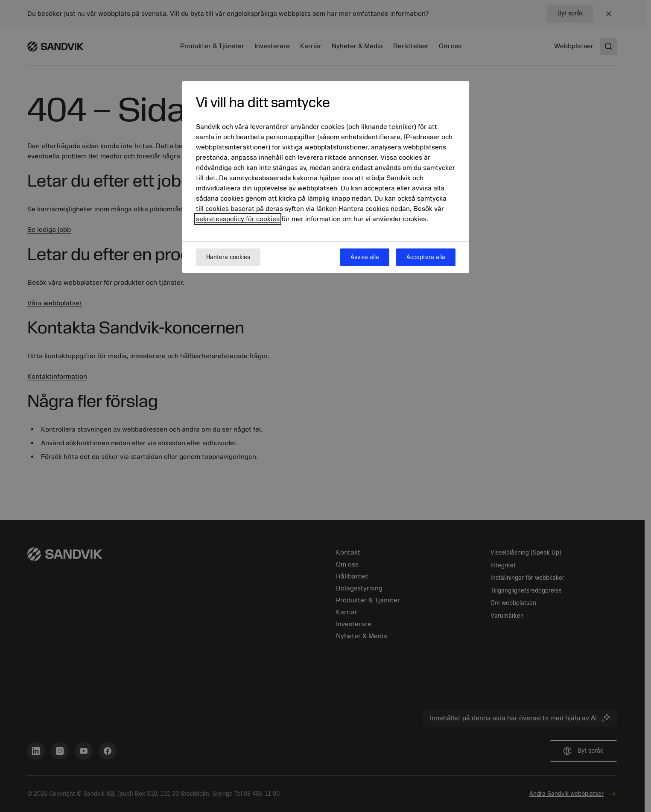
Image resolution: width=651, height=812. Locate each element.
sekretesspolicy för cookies (238, 219)
